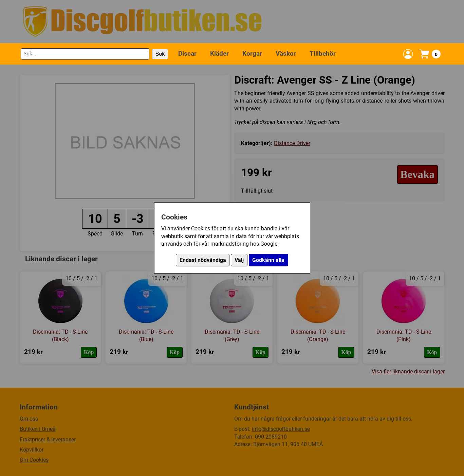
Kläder (219, 54)
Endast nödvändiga (203, 260)
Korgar (252, 54)
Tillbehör (323, 54)
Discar (187, 54)
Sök (160, 54)
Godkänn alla (268, 260)
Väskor (286, 54)
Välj (239, 260)
